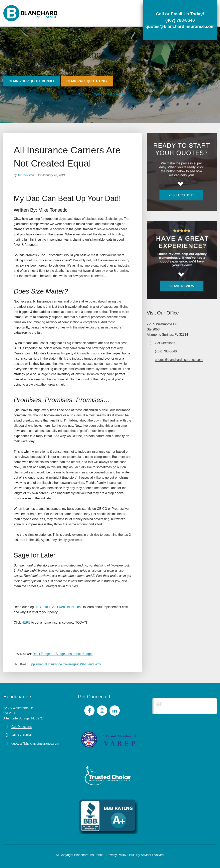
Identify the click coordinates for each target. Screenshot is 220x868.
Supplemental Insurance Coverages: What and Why (64, 664)
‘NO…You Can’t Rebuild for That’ (59, 607)
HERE (26, 622)
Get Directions (165, 343)
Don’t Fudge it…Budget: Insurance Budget (63, 654)
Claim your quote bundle (32, 81)
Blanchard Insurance (174, 706)
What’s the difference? (110, 94)
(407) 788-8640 (179, 20)
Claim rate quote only (87, 81)
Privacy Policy (116, 855)
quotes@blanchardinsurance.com (179, 26)
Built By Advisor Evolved (146, 855)
